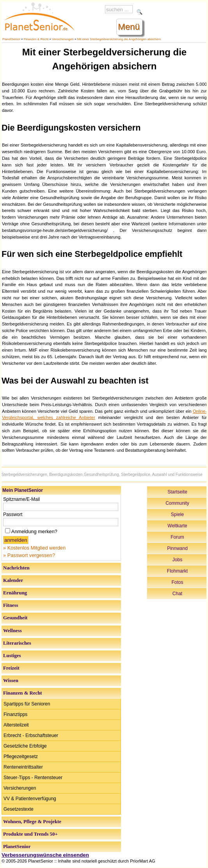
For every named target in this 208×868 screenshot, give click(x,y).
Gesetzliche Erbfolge (25, 746)
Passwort (13, 514)
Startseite (177, 492)
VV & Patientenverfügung (30, 799)
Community (177, 503)
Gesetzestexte (19, 809)
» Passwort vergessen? (29, 555)
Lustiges (12, 656)
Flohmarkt (177, 571)
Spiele (177, 514)
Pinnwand (177, 548)
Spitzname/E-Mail (21, 499)
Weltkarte (177, 526)
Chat (177, 594)
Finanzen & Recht (36, 39)
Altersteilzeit (16, 725)
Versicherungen (63, 39)
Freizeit (11, 668)
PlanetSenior (11, 39)
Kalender (13, 580)
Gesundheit (15, 618)
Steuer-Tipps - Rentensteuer (33, 778)
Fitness (11, 605)
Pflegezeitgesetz (21, 757)
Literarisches (17, 643)
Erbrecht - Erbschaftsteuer (31, 735)
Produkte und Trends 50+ (30, 834)
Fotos (177, 582)
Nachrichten (16, 568)
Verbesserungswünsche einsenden (45, 855)
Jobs (177, 560)
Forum (177, 537)
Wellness (12, 631)
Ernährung (15, 593)
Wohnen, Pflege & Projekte (32, 822)
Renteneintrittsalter (23, 767)
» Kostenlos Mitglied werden (34, 548)
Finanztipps (15, 714)
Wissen (11, 681)
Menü (129, 27)
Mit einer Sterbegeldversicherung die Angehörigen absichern (119, 39)
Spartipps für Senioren (27, 704)
